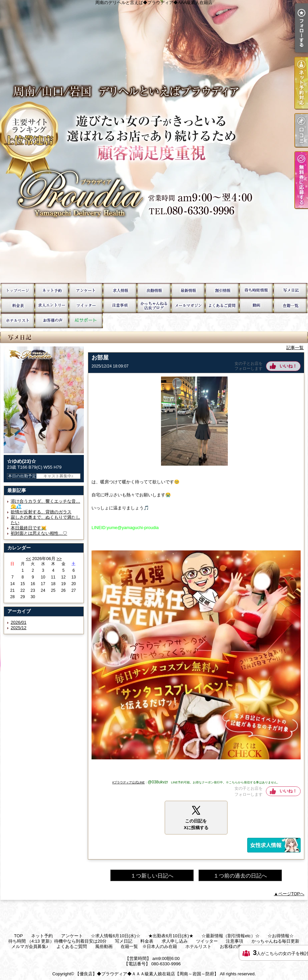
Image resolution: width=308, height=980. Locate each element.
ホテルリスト (18, 321)
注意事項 (120, 306)
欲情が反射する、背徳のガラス (41, 512)
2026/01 (19, 622)
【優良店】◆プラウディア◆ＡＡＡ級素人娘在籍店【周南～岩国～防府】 (147, 974)
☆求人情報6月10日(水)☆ (120, 291)
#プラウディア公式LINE (128, 782)
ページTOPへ (291, 894)
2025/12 (19, 628)
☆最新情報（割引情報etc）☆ (188, 291)
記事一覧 (295, 348)
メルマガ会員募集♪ (188, 306)
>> (59, 559)
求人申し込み (52, 306)
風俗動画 (256, 306)
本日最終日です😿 (29, 528)
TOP (18, 291)
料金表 (18, 306)
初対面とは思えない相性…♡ (39, 533)
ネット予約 (52, 291)
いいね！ (288, 366)
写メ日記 (290, 291)
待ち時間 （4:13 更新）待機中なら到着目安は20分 (256, 291)
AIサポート (86, 321)
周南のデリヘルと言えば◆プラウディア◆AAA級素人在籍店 (154, 142)
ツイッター (86, 306)
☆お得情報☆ (222, 291)
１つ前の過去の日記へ (240, 876)
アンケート (86, 291)
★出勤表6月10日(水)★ (154, 291)
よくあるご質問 (222, 306)
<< (28, 559)
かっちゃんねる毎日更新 (154, 306)
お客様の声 (52, 321)
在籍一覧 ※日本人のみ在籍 (290, 306)
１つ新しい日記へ (152, 876)
